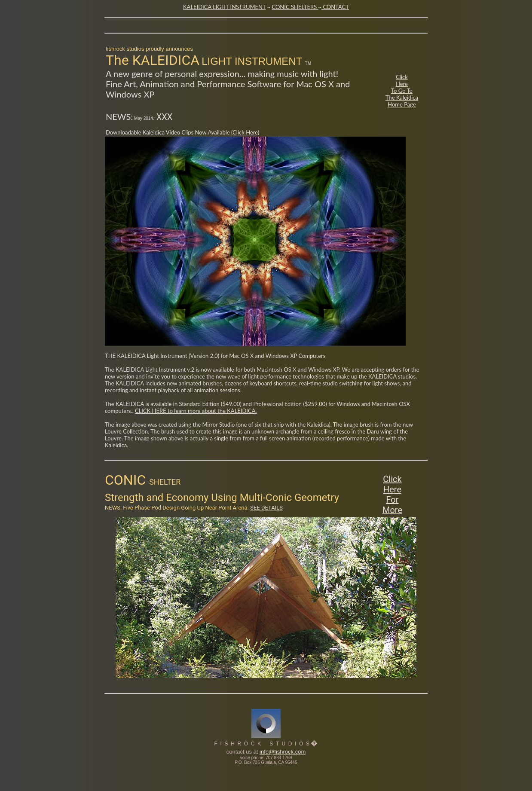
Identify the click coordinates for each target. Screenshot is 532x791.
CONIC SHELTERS (295, 7)
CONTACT (336, 7)
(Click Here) (245, 132)
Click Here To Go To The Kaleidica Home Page (402, 91)
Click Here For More (392, 495)
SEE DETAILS (266, 508)
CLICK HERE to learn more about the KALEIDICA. (196, 411)
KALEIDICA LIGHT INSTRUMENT (224, 7)
